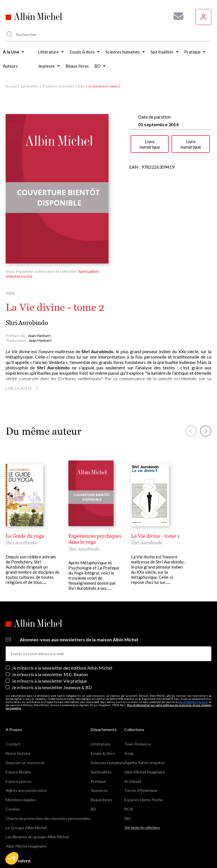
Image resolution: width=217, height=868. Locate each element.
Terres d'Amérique (141, 764)
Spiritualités (30, 86)
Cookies (13, 782)
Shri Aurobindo (27, 323)
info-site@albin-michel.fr (193, 675)
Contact (13, 718)
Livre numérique (150, 144)
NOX (129, 782)
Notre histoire (18, 727)
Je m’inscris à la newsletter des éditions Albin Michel (62, 641)
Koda (129, 727)
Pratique (98, 755)
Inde (81, 86)
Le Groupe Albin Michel (26, 801)
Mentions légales (21, 773)
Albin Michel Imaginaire (26, 820)
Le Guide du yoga (25, 536)
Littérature (100, 718)
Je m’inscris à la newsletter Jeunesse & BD (52, 661)
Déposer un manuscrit (25, 736)
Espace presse (19, 755)
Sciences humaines (108, 736)
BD (93, 782)
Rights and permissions (26, 764)
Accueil (11, 86)
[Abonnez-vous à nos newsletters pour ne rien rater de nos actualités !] (176, 16)
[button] (12, 858)
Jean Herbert (39, 336)
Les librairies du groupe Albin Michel (37, 810)
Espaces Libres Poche (144, 773)
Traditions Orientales (58, 86)
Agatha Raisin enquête (145, 736)
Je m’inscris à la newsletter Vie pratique (49, 654)
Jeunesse (99, 764)
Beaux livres (101, 773)
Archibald (133, 755)
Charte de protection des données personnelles (48, 792)
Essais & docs (103, 727)
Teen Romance (138, 718)
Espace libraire (18, 745)
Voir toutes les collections (142, 801)
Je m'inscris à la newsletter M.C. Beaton (50, 648)
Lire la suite (23, 388)
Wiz (128, 792)
